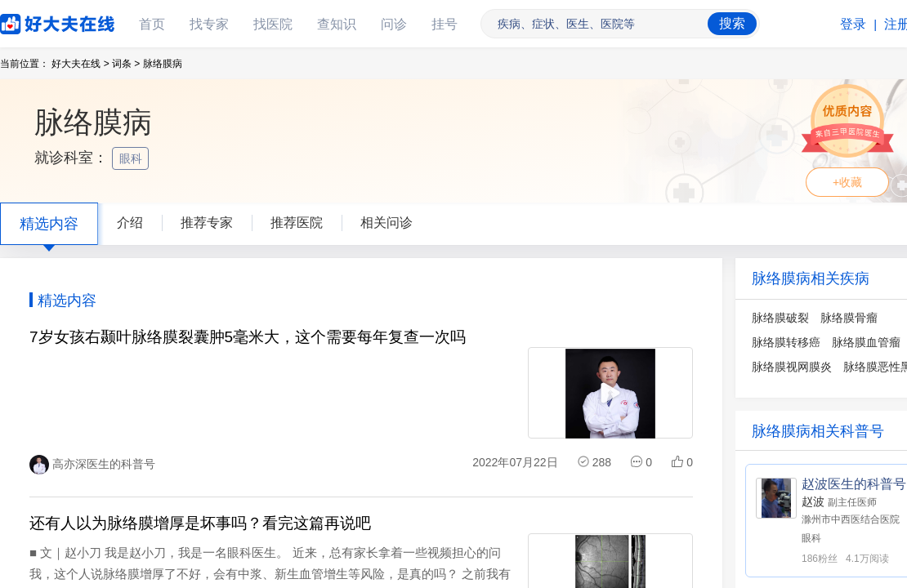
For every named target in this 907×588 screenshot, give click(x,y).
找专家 (209, 24)
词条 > (126, 64)
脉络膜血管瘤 (866, 342)
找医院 (273, 24)
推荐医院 (297, 223)
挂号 (445, 24)
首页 (152, 24)
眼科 (132, 158)
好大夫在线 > (80, 64)
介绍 (130, 223)
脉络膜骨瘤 (849, 318)
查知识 (337, 24)
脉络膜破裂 (780, 318)
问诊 (394, 24)
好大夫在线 (33, 21)
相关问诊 (386, 223)
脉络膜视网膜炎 (792, 367)
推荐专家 (207, 223)
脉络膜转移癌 (786, 342)
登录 (853, 24)
